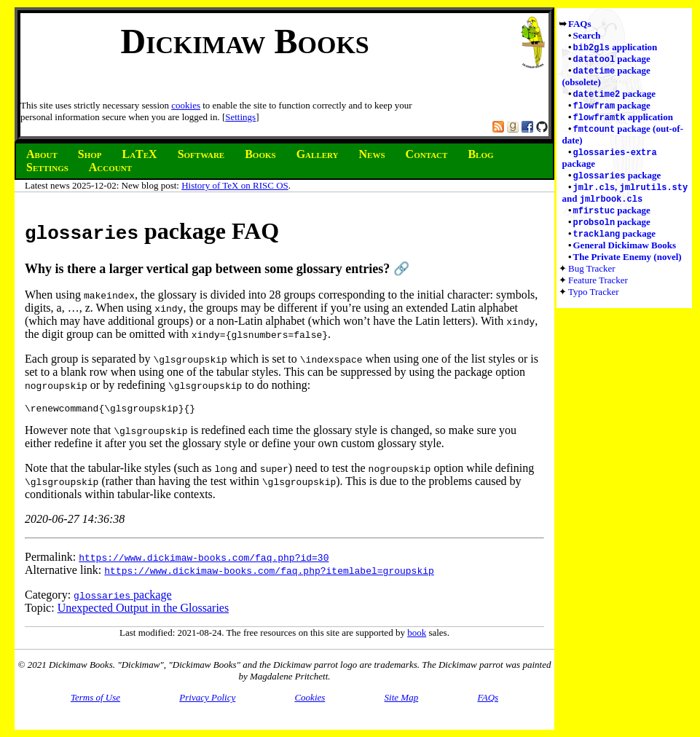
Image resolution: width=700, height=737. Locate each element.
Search (587, 35)
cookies (186, 105)
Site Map (402, 699)
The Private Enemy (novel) (628, 267)
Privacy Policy (207, 699)
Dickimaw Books (244, 41)
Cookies (310, 699)
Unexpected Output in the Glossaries (143, 610)
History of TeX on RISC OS (235, 185)
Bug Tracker (592, 279)
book (417, 635)
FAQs (580, 24)
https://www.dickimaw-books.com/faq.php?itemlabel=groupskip (269, 572)
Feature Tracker (598, 290)
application (616, 48)
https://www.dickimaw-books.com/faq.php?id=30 (204, 559)
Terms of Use (95, 699)
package (612, 60)
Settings (240, 117)
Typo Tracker (594, 302)
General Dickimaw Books (625, 255)
